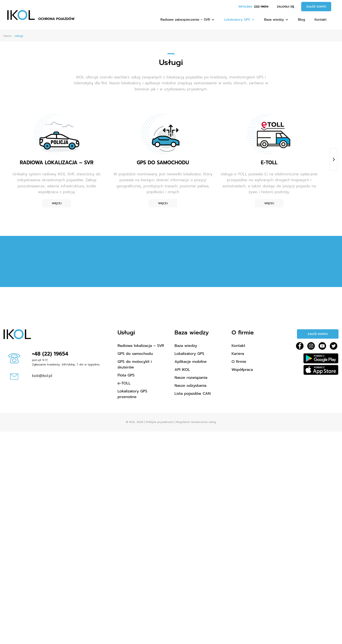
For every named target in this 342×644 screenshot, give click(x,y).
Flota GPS (126, 375)
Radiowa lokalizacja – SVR (141, 346)
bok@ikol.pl (42, 376)
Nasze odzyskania (190, 386)
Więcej (57, 203)
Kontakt (321, 20)
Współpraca (242, 370)
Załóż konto (316, 7)
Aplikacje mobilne (191, 362)
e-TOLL (124, 383)
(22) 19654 (261, 7)
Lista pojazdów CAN (193, 394)
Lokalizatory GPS (239, 20)
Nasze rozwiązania (191, 378)
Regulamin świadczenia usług (196, 422)
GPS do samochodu (135, 354)
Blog (301, 20)
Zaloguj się (285, 7)
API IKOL (182, 370)
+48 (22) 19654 (50, 354)
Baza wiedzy (276, 20)
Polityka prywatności (160, 422)
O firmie (239, 362)
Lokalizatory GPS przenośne (132, 394)
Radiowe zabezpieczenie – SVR (188, 20)
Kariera (238, 354)
